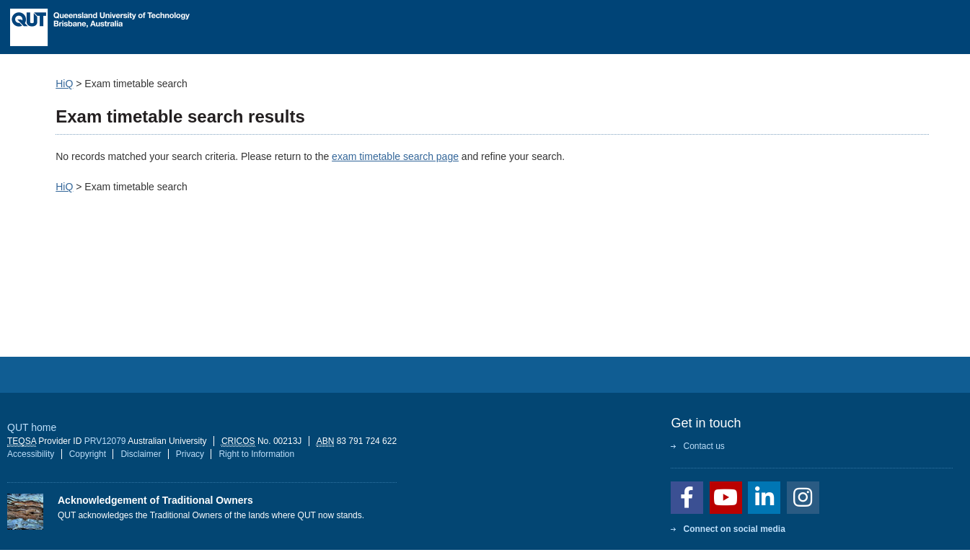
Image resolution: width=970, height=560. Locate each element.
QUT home (32, 427)
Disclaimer (141, 454)
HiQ (64, 84)
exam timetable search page (395, 156)
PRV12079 (105, 441)
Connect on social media (734, 529)
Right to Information (256, 454)
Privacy (190, 454)
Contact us (704, 446)
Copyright (88, 454)
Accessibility (31, 454)
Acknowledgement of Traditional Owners (155, 500)
